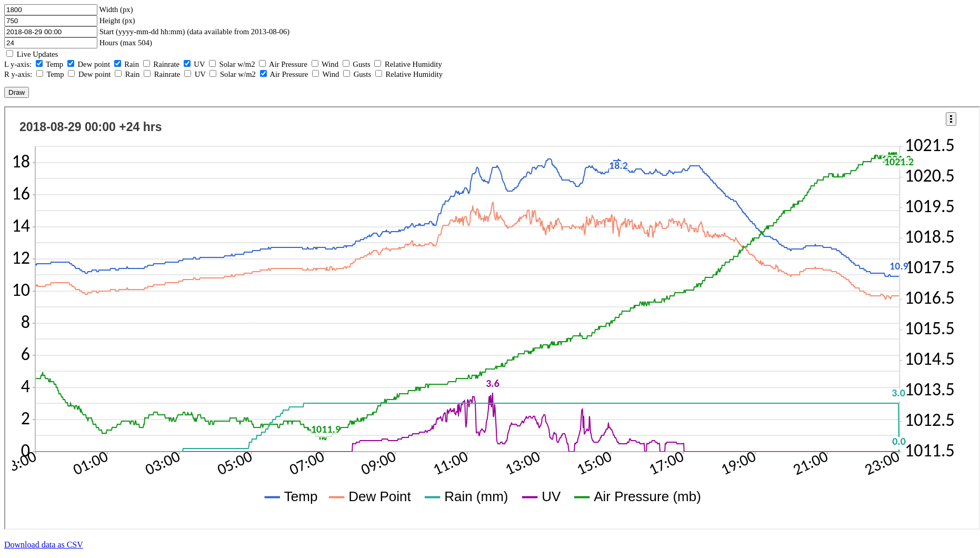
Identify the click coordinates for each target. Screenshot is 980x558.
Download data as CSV (44, 545)
